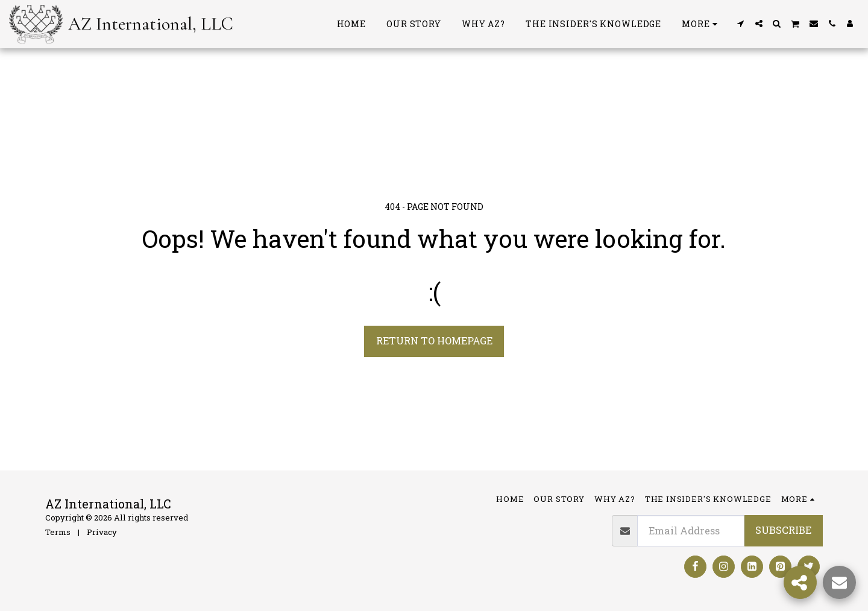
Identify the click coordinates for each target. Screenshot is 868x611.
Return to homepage (434, 340)
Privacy (102, 532)
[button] (741, 24)
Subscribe (783, 530)
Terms (58, 532)
